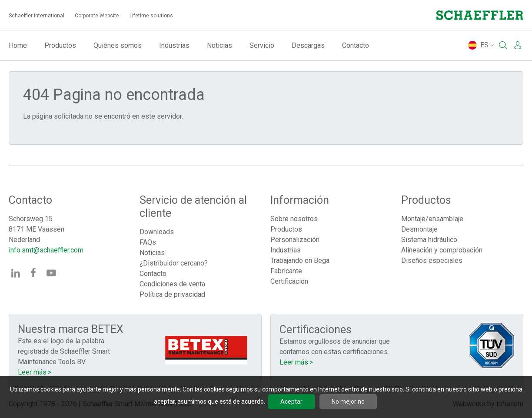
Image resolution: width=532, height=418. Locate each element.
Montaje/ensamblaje (432, 219)
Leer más (32, 372)
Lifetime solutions (151, 16)
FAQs (148, 242)
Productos (60, 45)
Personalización (295, 240)
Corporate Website (97, 16)
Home (18, 45)
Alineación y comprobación (442, 250)
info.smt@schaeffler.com (46, 250)
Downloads (157, 232)
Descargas (308, 45)
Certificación (289, 281)
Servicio (262, 45)
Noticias (219, 45)
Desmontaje (419, 229)
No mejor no (348, 401)
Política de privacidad (172, 294)
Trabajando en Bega (300, 260)
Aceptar (291, 401)
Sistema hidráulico (429, 240)
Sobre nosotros (294, 219)
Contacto (356, 45)
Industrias (174, 45)
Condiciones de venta (172, 284)
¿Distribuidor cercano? (174, 263)
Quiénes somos (118, 45)
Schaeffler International (37, 16)
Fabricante (286, 271)
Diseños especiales (432, 260)
